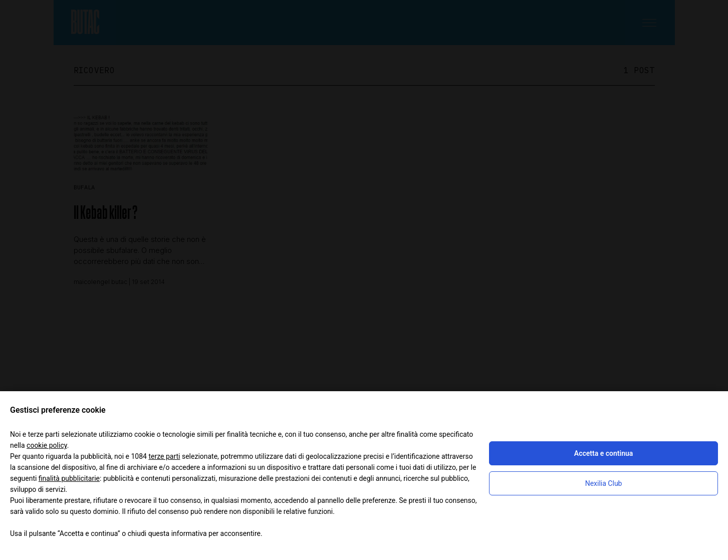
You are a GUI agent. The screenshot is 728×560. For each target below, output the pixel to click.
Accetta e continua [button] (603, 453)
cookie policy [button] (47, 445)
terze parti (164, 456)
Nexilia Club (604, 483)
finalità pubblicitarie (69, 478)
